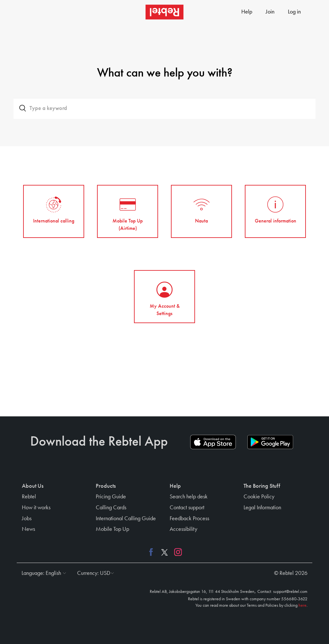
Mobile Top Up (112, 529)
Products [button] (106, 486)
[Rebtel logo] (164, 12)
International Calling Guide (126, 519)
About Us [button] (33, 486)
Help (247, 12)
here (302, 605)
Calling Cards (111, 508)
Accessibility (183, 529)
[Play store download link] (270, 442)
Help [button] (175, 486)
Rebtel (29, 497)
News (28, 529)
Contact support (187, 508)
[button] (42, 573)
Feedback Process (189, 519)
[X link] (164, 552)
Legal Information (262, 508)
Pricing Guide (111, 497)
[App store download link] (213, 442)
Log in (294, 12)
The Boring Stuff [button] (262, 486)
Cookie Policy (259, 497)
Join (270, 12)
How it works (36, 508)
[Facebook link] (153, 552)
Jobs (27, 519)
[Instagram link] (176, 552)
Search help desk (189, 497)
